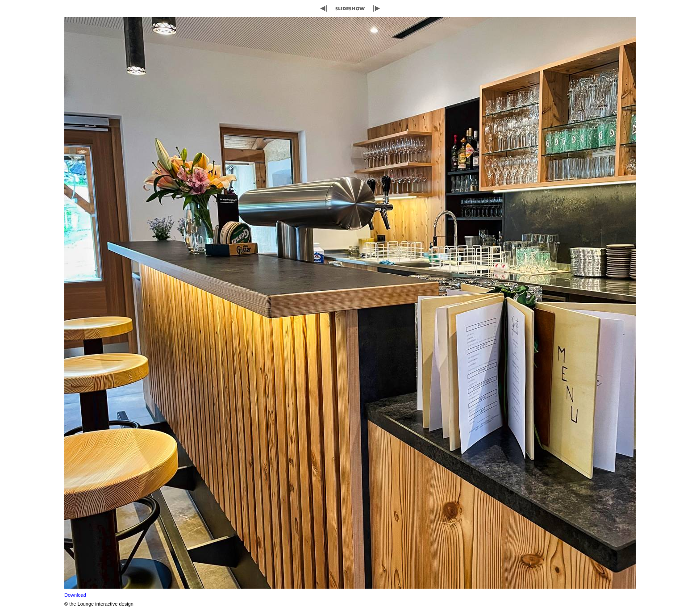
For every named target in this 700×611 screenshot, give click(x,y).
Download (75, 595)
